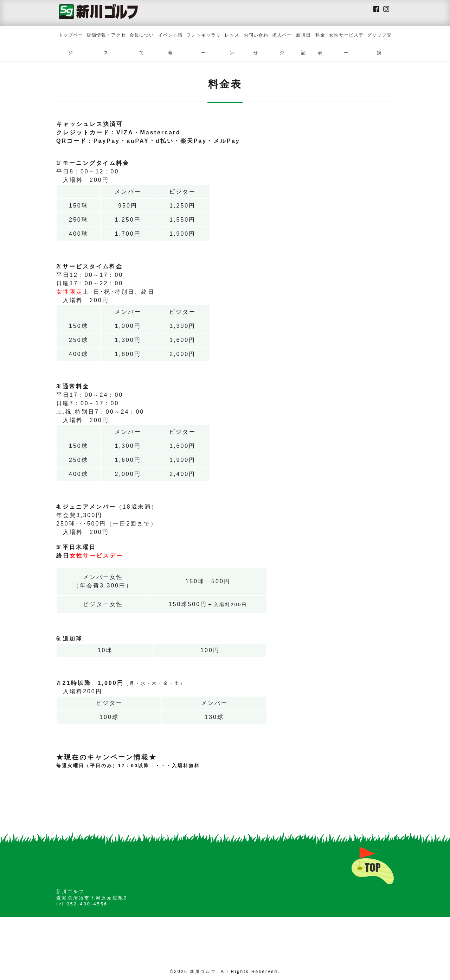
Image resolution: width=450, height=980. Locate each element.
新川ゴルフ (203, 972)
